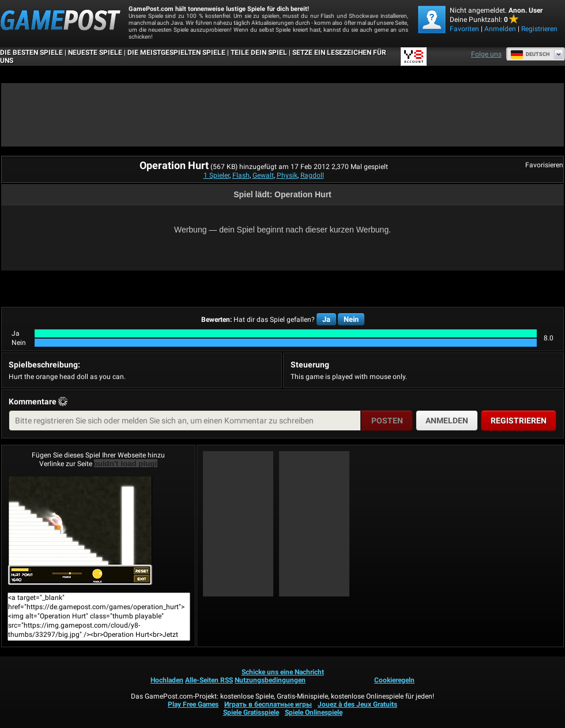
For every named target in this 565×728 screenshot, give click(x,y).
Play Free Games (193, 704)
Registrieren (539, 29)
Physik (287, 175)
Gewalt (263, 175)
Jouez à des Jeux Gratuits (357, 704)
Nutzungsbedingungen (270, 680)
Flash (241, 175)
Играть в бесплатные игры (268, 704)
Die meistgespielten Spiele (176, 52)
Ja (326, 319)
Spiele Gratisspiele (251, 712)
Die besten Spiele (31, 52)
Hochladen (167, 680)
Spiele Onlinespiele (314, 712)
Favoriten (464, 29)
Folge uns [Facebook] (486, 54)
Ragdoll (312, 175)
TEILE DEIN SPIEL (259, 52)
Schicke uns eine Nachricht (283, 672)
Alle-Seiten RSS (209, 680)
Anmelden (500, 29)
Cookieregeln (394, 680)
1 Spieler (216, 175)
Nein (351, 319)
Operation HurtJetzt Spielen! (80, 531)
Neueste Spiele (95, 52)
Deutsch (530, 54)
